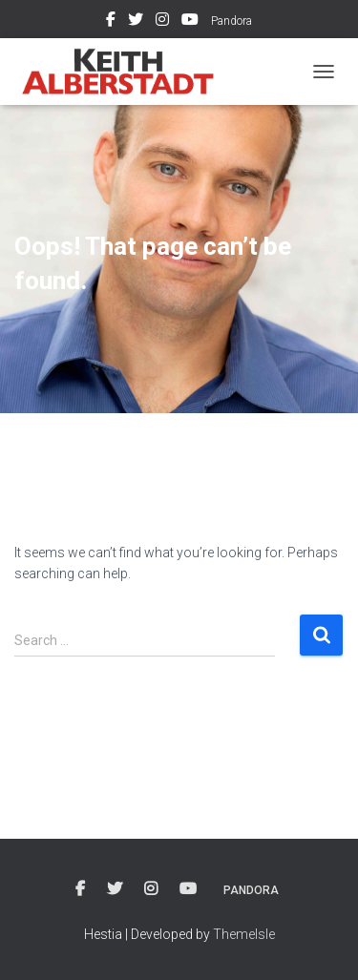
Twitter (136, 22)
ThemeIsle (244, 934)
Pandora (232, 21)
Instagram (162, 22)
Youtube (190, 22)
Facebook (111, 22)
